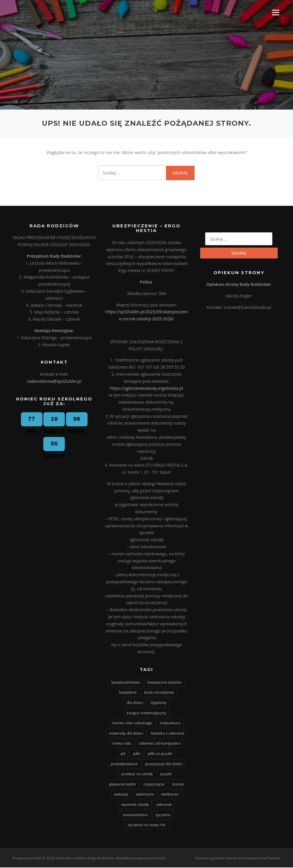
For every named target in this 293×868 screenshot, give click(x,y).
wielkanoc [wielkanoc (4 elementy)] (170, 795)
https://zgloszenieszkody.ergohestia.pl (146, 389)
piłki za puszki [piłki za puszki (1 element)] (160, 754)
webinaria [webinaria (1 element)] (145, 795)
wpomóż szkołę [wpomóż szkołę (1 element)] (135, 805)
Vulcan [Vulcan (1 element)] (178, 785)
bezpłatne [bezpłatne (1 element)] (128, 693)
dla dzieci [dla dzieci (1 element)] (135, 703)
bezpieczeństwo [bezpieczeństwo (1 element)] (126, 683)
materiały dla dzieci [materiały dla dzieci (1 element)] (126, 734)
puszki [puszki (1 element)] (166, 774)
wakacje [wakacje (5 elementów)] (121, 795)
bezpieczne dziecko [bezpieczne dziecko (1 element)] (164, 683)
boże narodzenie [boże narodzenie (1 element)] (159, 693)
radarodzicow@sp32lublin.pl (54, 382)
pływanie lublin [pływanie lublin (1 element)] (122, 785)
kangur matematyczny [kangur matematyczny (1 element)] (146, 713)
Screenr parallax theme (216, 859)
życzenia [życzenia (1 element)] (163, 815)
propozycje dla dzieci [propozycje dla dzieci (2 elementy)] (164, 764)
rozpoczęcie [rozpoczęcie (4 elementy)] (154, 785)
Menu (275, 12)
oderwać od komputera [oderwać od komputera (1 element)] (160, 744)
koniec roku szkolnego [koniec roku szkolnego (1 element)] (132, 723)
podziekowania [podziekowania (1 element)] (124, 764)
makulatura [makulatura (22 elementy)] (170, 723)
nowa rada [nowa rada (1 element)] (122, 744)
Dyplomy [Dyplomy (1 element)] (159, 703)
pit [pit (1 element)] (123, 754)
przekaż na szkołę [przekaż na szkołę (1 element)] (137, 774)
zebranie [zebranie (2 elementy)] (164, 805)
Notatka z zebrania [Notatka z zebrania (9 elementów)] (167, 734)
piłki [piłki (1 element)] (137, 754)
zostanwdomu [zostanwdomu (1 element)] (135, 815)
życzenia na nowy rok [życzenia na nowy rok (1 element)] (146, 825)
